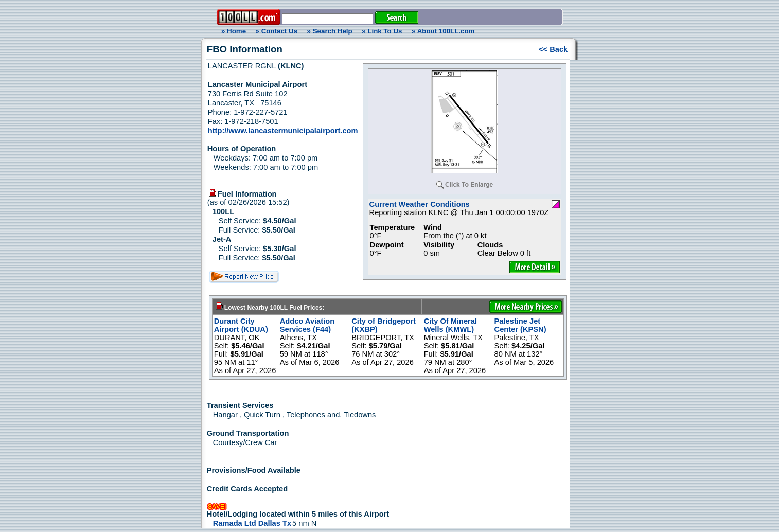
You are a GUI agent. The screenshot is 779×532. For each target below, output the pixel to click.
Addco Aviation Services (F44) (307, 325)
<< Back (553, 49)
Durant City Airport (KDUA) (241, 325)
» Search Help (330, 31)
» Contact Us (277, 31)
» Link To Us (382, 31)
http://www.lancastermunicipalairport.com (283, 131)
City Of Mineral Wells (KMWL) (450, 325)
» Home (232, 31)
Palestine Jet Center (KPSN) (520, 325)
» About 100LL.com (443, 31)
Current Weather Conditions (420, 204)
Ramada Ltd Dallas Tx (252, 523)
